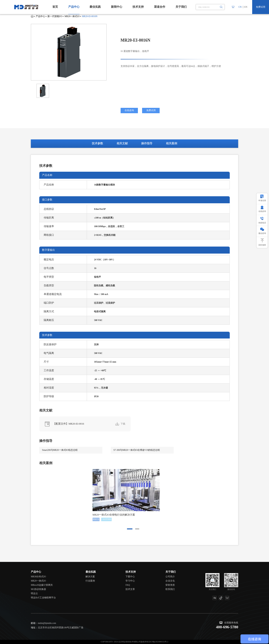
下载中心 (130, 577)
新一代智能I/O (55, 16)
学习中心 (130, 581)
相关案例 (172, 143)
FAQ (128, 585)
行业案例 (90, 581)
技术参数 (97, 143)
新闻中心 (117, 7)
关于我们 (181, 7)
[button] (130, 529)
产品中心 (74, 7)
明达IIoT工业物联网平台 (43, 598)
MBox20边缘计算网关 (42, 585)
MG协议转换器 (38, 589)
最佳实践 (95, 7)
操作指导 (147, 143)
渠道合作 (160, 7)
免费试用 (261, 7)
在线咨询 (129, 110)
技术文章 (130, 589)
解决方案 (90, 577)
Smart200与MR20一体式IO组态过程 (60, 450)
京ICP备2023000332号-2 (158, 642)
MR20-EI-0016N (90, 16)
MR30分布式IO (38, 577)
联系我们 (170, 589)
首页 (55, 7)
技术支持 (138, 7)
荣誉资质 (170, 585)
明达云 (34, 593)
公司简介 (170, 577)
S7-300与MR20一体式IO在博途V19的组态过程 (137, 450)
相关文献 (122, 143)
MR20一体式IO (72, 16)
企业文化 (170, 581)
